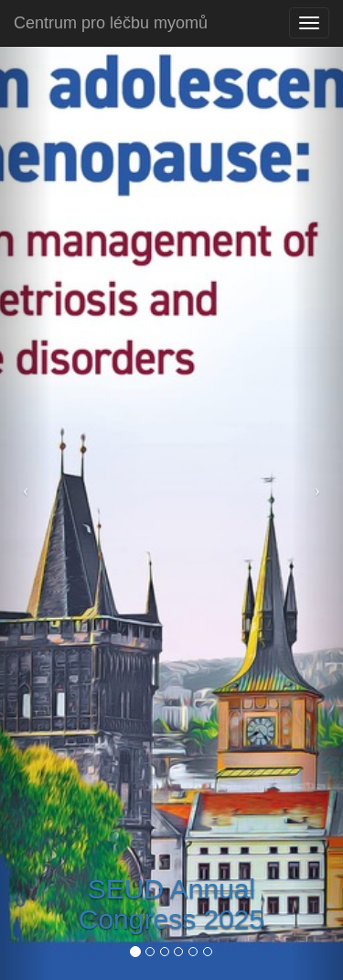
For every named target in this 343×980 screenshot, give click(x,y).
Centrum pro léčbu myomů (111, 23)
